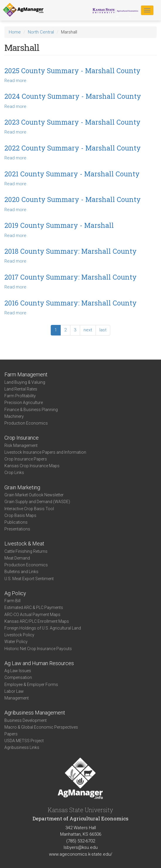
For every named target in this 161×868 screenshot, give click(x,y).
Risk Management (21, 445)
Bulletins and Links (21, 572)
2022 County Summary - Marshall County (73, 148)
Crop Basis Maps (20, 515)
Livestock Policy (19, 635)
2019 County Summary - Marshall (59, 225)
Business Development (26, 720)
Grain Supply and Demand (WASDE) (37, 502)
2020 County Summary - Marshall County (73, 199)
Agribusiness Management (35, 713)
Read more (15, 81)
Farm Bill (12, 601)
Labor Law (14, 691)
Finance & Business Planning (31, 410)
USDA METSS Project (24, 741)
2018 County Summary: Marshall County (71, 251)
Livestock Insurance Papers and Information (45, 452)
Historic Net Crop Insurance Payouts (38, 649)
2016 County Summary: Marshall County (71, 303)
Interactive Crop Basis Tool (29, 509)
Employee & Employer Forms (31, 685)
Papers (11, 734)
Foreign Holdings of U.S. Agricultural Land (43, 628)
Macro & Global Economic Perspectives (41, 727)
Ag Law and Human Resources (39, 663)
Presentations (17, 529)
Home (15, 32)
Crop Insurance (22, 438)
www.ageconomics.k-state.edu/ (81, 854)
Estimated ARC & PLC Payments (34, 607)
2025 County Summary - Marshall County (72, 71)
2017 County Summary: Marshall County (71, 277)
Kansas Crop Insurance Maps (32, 466)
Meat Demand (17, 558)
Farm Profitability (20, 396)
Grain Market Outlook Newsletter (34, 495)
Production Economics (26, 423)
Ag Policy (15, 593)
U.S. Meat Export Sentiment (29, 579)
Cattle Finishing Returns (26, 551)
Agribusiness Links (22, 747)
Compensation (18, 677)
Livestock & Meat (24, 544)
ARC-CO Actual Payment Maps (32, 615)
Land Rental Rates (21, 389)
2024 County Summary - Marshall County (73, 96)
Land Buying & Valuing (25, 382)
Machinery (14, 416)
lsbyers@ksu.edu (81, 847)
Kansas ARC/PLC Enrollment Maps (37, 621)
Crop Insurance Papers (26, 459)
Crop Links (14, 473)
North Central (41, 32)
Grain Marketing (22, 487)
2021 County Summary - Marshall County (72, 174)
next (88, 330)
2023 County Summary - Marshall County (72, 122)
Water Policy (16, 642)
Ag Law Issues (18, 671)
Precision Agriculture (24, 403)
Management (17, 698)
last (103, 330)
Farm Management (26, 374)
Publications (16, 522)
